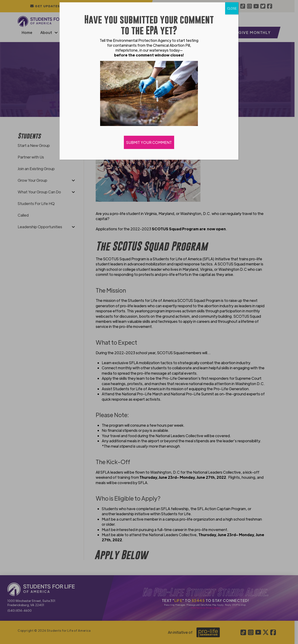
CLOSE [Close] (232, 8)
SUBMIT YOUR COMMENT (149, 142)
